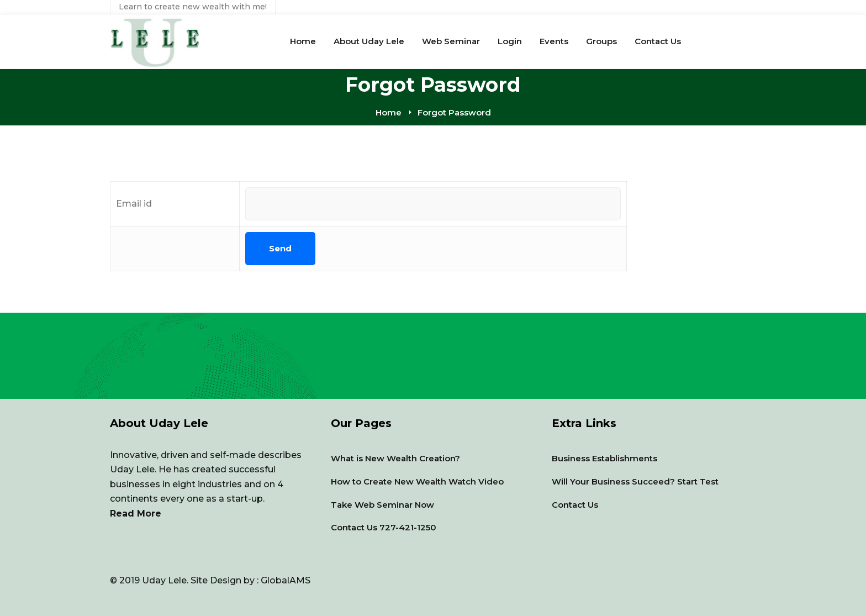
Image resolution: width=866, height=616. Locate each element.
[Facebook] (110, 571)
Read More (136, 514)
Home (389, 112)
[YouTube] (110, 565)
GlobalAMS (286, 580)
